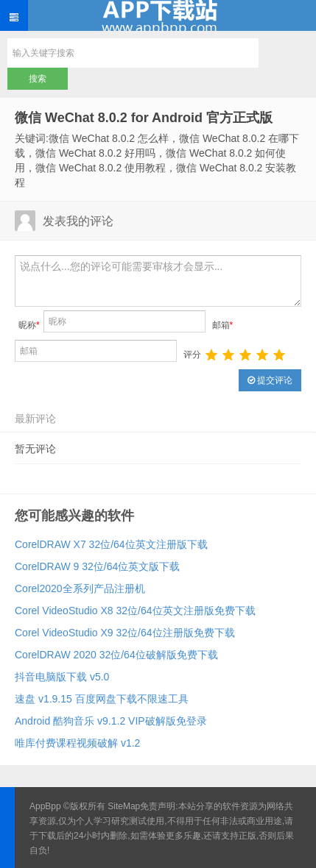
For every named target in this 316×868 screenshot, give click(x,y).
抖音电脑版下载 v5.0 (62, 677)
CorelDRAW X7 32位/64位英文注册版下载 (111, 544)
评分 (192, 355)
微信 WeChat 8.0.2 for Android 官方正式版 (144, 118)
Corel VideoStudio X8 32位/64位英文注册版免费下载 (135, 611)
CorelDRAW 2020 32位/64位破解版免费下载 (116, 655)
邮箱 (223, 325)
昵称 (29, 325)
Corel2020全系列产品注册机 (80, 588)
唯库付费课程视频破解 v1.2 (77, 743)
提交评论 (270, 380)
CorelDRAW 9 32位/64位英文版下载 (97, 566)
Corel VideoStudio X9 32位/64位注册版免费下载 (125, 633)
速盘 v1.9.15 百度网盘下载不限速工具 (102, 699)
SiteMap (124, 806)
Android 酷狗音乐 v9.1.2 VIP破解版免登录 (111, 721)
